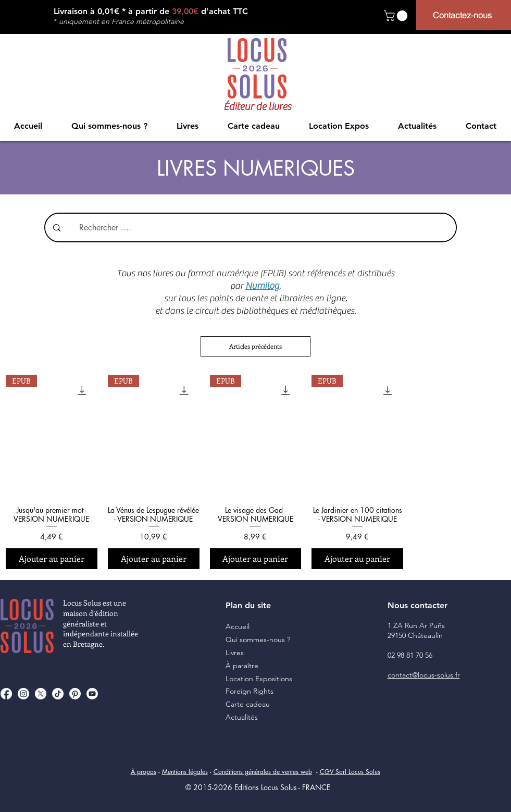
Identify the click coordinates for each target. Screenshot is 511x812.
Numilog (262, 286)
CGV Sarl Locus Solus (350, 772)
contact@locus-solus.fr (424, 675)
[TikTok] (58, 694)
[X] (41, 694)
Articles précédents (255, 346)
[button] (397, 16)
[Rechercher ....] (257, 227)
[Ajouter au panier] (52, 559)
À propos (144, 772)
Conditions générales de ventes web (263, 772)
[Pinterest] (75, 694)
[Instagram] (23, 694)
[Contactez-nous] (464, 15)
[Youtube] (92, 694)
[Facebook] (6, 694)
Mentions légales (185, 772)
